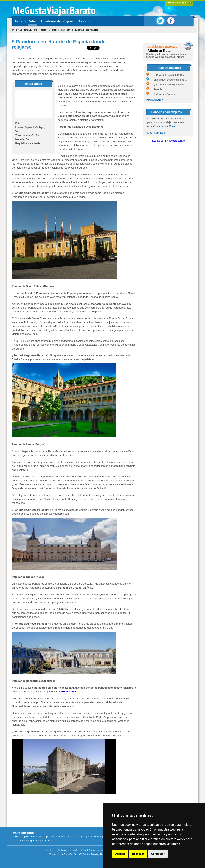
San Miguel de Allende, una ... (167, 80)
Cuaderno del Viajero (57, 21)
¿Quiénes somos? (67, 850)
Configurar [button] (158, 854)
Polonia (154, 89)
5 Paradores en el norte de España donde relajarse (74, 30)
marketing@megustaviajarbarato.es (33, 840)
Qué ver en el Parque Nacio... (167, 85)
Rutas (32, 21)
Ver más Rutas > (155, 100)
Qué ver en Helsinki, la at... (165, 75)
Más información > (158, 133)
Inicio (19, 21)
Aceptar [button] (120, 854)
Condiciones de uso (92, 850)
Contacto (84, 21)
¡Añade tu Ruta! (159, 51)
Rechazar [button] (138, 854)
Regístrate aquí (177, 2)
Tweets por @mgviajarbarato (168, 141)
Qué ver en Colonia (161, 94)
